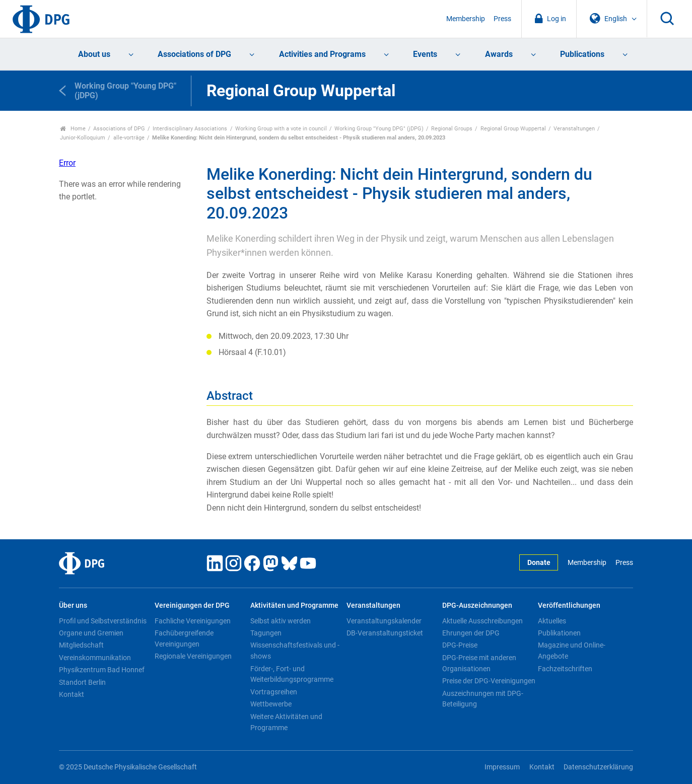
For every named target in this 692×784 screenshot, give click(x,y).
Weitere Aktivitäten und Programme (286, 722)
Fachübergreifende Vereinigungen (184, 638)
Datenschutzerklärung (598, 767)
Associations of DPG (194, 54)
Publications (582, 54)
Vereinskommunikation (95, 658)
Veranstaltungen (574, 129)
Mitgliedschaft (81, 645)
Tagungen (266, 633)
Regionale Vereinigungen (193, 656)
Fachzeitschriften (565, 669)
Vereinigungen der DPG (192, 605)
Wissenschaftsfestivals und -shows (295, 651)
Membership (466, 19)
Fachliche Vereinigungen (193, 621)
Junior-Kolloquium (83, 138)
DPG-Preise (460, 645)
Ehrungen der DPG (471, 633)
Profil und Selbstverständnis (103, 621)
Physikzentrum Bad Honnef (102, 670)
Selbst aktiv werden (281, 621)
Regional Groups (452, 129)
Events (425, 54)
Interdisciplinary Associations (190, 129)
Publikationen (559, 633)
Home (73, 129)
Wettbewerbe (271, 704)
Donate (539, 563)
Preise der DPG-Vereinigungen (489, 681)
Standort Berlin (82, 682)
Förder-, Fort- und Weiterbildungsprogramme (292, 674)
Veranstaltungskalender (384, 621)
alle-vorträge (129, 138)
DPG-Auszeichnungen (477, 605)
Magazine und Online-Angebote (572, 651)
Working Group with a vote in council (281, 129)
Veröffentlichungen (569, 605)
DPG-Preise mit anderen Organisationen (479, 663)
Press (502, 19)
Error (67, 163)
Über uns (73, 605)
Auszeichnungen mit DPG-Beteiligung (483, 699)
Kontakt (72, 694)
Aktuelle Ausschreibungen (482, 621)
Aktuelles (552, 621)
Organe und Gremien (91, 633)
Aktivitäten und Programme (294, 605)
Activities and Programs (322, 54)
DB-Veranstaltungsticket (385, 633)
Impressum (502, 767)
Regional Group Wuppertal (513, 129)
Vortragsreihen (274, 692)
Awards (499, 54)
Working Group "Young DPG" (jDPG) (379, 129)
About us (94, 54)
